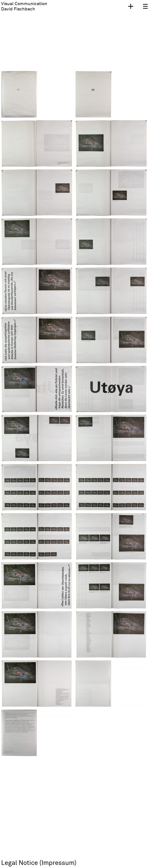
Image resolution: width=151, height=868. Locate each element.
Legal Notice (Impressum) (39, 863)
